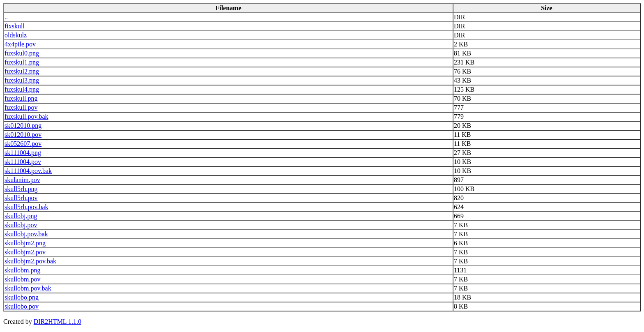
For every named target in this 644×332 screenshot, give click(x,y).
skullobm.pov (23, 279)
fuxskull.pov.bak (26, 116)
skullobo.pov (22, 306)
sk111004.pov (23, 162)
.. (6, 17)
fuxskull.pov (21, 107)
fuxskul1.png (22, 62)
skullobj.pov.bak (26, 234)
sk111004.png (23, 153)
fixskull (15, 26)
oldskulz (16, 35)
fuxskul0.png (22, 53)
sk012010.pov (23, 135)
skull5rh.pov (21, 198)
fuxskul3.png (22, 80)
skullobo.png (22, 297)
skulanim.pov (22, 180)
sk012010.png (23, 126)
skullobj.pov (21, 225)
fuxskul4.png (22, 89)
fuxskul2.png (22, 71)
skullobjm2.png (25, 243)
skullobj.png (21, 216)
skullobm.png (23, 270)
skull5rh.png (21, 189)
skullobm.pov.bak (28, 288)
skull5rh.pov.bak (26, 207)
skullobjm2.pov (25, 252)
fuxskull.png (21, 98)
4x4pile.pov (20, 44)
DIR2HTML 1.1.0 (57, 322)
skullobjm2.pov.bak (30, 261)
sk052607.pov (23, 144)
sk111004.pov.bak (28, 171)
